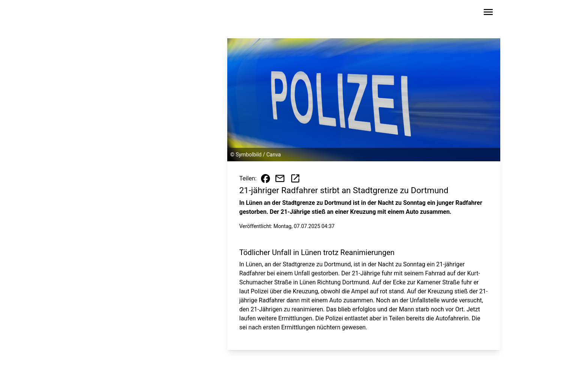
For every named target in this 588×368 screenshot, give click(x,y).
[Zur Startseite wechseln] (112, 14)
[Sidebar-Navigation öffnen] (488, 13)
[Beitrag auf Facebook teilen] (265, 179)
